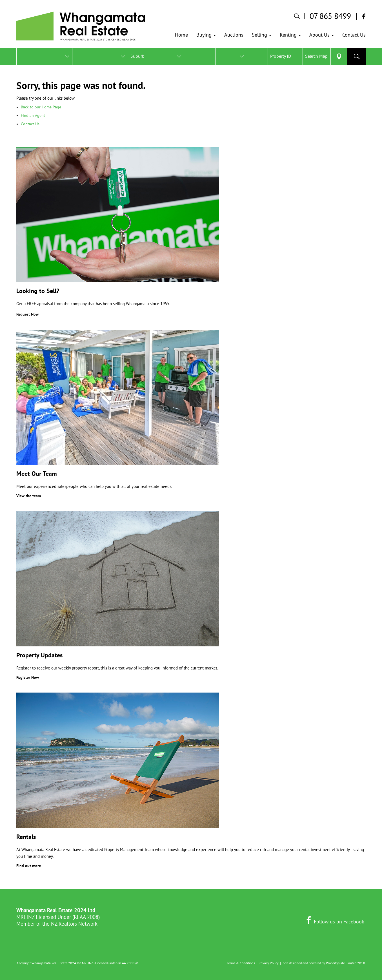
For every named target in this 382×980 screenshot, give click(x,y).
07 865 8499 (330, 16)
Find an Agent (33, 115)
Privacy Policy (269, 963)
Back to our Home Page (41, 107)
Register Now (28, 677)
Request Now (27, 314)
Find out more (29, 866)
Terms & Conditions (241, 963)
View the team (29, 496)
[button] (206, 35)
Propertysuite (335, 963)
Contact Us (30, 124)
